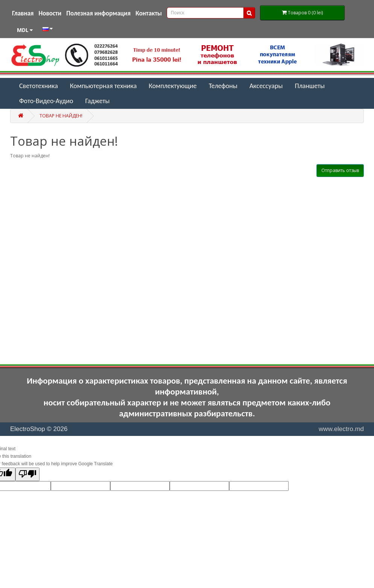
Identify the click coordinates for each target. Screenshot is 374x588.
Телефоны (223, 86)
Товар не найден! (61, 116)
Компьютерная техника (103, 86)
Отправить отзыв (340, 170)
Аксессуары (266, 86)
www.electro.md (341, 429)
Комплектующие (173, 86)
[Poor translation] (27, 474)
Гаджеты (97, 101)
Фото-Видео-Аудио (46, 101)
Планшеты (310, 86)
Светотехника (39, 86)
